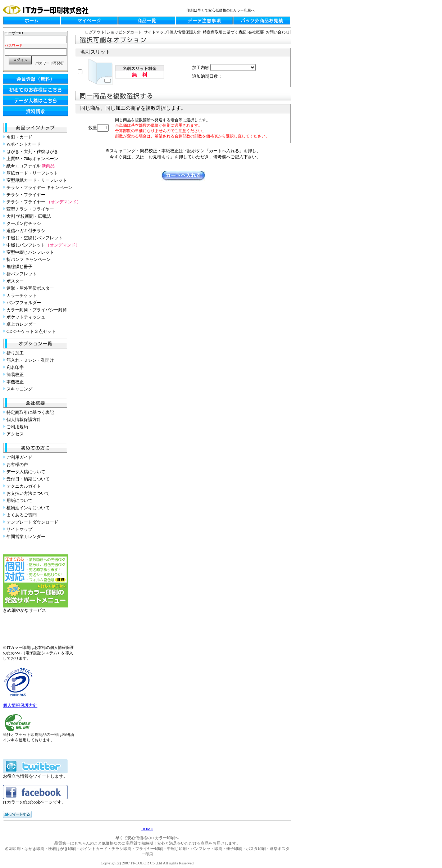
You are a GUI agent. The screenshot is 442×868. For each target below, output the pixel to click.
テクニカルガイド (24, 486)
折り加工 (15, 353)
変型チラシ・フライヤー (30, 209)
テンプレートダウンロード (32, 522)
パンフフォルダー (24, 303)
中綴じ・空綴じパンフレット (35, 238)
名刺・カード (19, 137)
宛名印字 (15, 367)
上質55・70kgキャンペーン (32, 159)
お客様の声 (17, 465)
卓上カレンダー (22, 324)
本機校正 (15, 382)
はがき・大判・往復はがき (32, 152)
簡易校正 (15, 375)
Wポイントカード (24, 144)
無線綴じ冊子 (19, 267)
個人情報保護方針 (24, 420)
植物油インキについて (28, 508)
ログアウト (95, 32)
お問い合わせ (278, 32)
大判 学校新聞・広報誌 (29, 216)
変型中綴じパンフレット (30, 252)
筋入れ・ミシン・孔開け (30, 360)
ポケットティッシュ (26, 317)
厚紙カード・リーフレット (32, 173)
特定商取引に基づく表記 (30, 412)
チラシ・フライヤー (26, 195)
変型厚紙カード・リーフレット (37, 180)
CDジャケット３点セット (31, 331)
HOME (147, 829)
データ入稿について (26, 472)
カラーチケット (22, 295)
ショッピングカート (124, 32)
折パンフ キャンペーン (29, 259)
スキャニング (19, 389)
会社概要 (256, 32)
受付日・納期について (28, 479)
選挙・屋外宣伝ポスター (30, 288)
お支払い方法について (28, 493)
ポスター (15, 281)
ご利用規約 (17, 427)
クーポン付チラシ (24, 223)
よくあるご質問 (22, 515)
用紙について (19, 501)
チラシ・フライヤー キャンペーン (39, 187)
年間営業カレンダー (26, 537)
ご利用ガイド (19, 457)
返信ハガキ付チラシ (26, 231)
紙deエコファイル (31, 166)
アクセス (15, 434)
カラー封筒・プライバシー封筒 (37, 310)
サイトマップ (19, 529)
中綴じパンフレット (43, 245)
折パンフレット (22, 274)
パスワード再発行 (50, 63)
